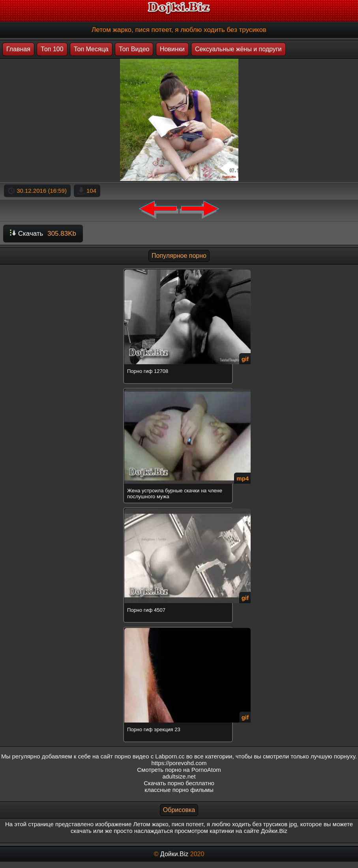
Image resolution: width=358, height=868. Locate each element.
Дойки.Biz (174, 854)
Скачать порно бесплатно (179, 783)
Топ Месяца (91, 49)
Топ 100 (52, 49)
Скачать (43, 234)
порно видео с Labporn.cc (149, 756)
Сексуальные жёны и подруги (238, 49)
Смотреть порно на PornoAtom (179, 770)
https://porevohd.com (179, 763)
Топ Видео (134, 49)
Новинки (172, 49)
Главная (18, 49)
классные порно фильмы (179, 790)
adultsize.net (179, 776)
